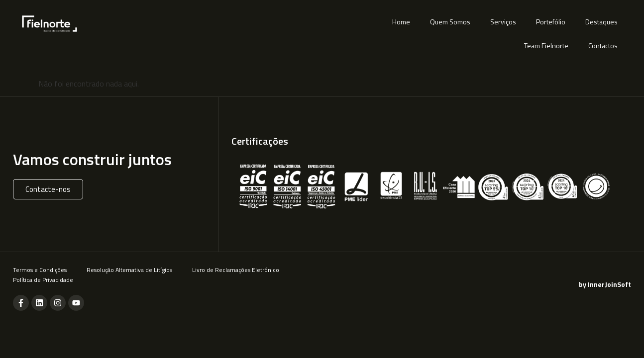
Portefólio (551, 22)
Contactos (603, 45)
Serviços (503, 22)
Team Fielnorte (546, 45)
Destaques (601, 22)
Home (401, 22)
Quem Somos (450, 22)
